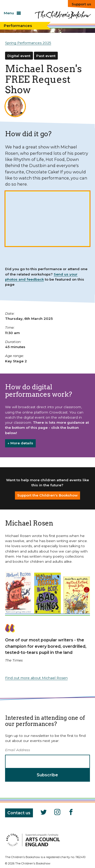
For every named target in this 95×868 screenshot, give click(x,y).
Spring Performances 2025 (28, 43)
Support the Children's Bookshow (47, 495)
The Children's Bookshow (63, 17)
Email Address (18, 750)
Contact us (19, 813)
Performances (18, 26)
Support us (81, 4)
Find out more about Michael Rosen (36, 678)
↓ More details (20, 443)
